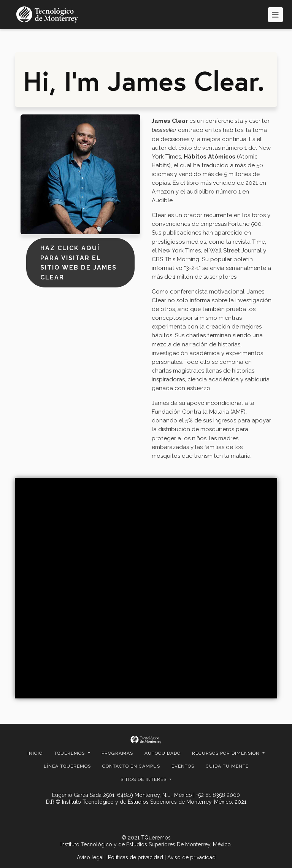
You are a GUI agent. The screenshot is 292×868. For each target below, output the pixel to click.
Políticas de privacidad (136, 857)
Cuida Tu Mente (227, 766)
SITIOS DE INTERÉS (144, 779)
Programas (117, 753)
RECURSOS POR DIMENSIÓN (227, 753)
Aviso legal (90, 857)
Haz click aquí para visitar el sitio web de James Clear (79, 263)
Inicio (35, 753)
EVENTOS (183, 766)
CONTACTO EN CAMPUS (131, 766)
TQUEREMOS (70, 753)
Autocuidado (163, 753)
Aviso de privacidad (191, 857)
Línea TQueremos (67, 766)
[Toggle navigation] (275, 15)
